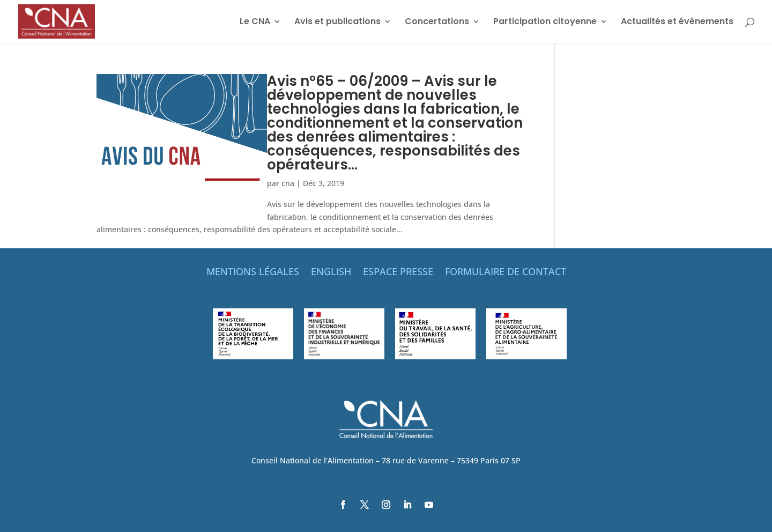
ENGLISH (331, 273)
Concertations (437, 23)
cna (288, 183)
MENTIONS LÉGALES (253, 273)
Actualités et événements (677, 23)
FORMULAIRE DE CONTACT (506, 273)
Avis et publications (337, 23)
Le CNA (255, 23)
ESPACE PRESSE (398, 273)
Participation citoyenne (545, 23)
